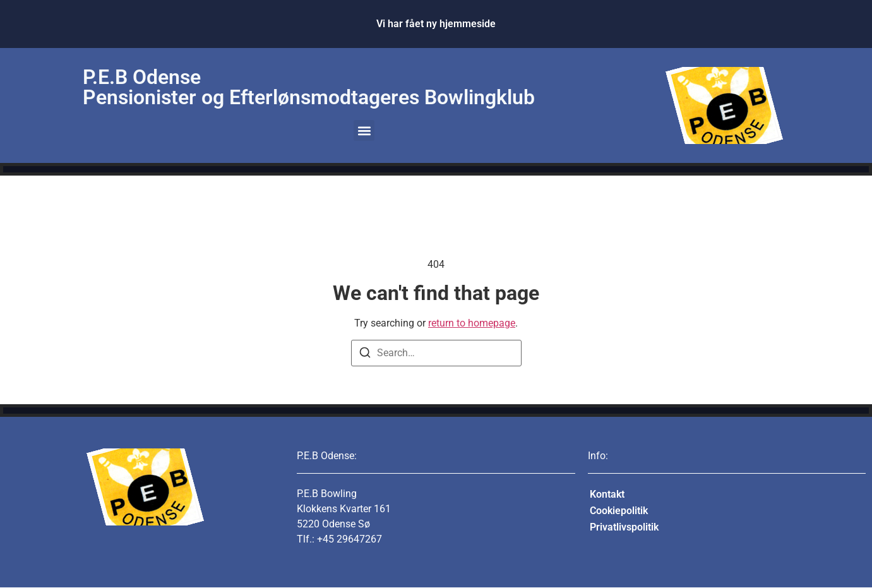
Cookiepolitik (619, 511)
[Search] (365, 355)
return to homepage (472, 323)
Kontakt (607, 494)
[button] (364, 130)
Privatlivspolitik (624, 527)
